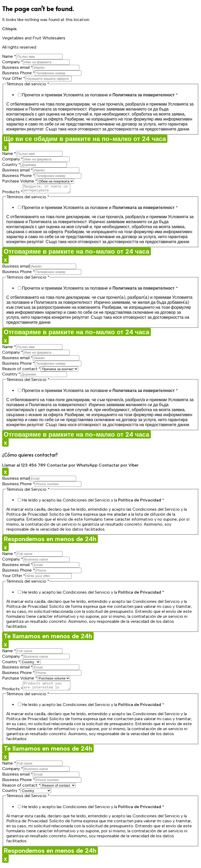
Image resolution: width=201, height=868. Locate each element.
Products (12, 193)
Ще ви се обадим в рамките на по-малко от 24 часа (85, 139)
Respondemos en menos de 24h (50, 540)
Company (13, 62)
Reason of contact (21, 370)
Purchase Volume (20, 181)
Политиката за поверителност (143, 95)
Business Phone (18, 73)
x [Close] (5, 147)
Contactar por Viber (119, 467)
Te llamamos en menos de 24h (48, 638)
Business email (17, 67)
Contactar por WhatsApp (73, 467)
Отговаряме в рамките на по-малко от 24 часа (76, 253)
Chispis (9, 29)
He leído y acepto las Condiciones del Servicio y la (93, 502)
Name (9, 56)
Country (11, 164)
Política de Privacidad (140, 502)
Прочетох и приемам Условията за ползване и (100, 95)
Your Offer (14, 78)
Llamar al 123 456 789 (24, 467)
